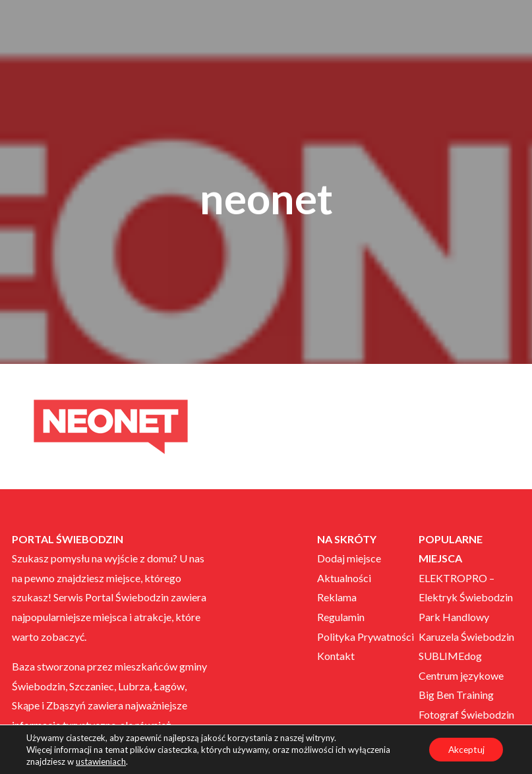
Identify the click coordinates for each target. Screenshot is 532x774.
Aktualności (344, 578)
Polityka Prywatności (366, 637)
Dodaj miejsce (349, 558)
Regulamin (341, 617)
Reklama (337, 597)
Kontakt (336, 656)
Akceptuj (464, 749)
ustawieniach (101, 761)
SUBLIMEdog (450, 656)
